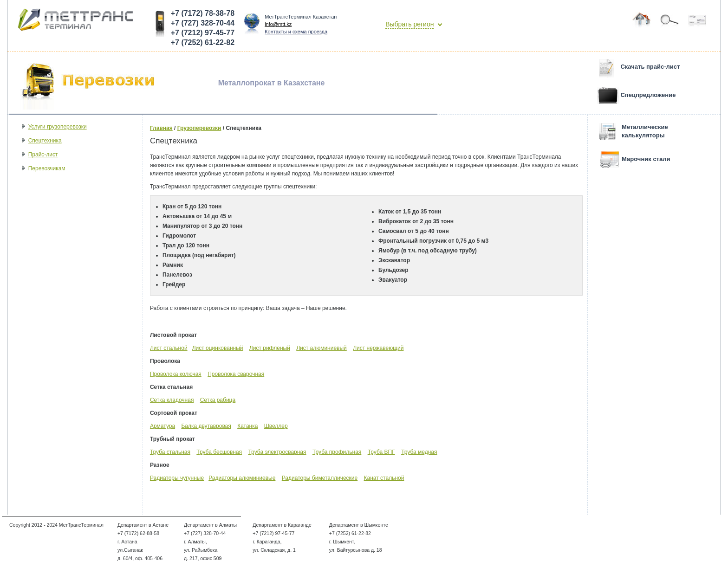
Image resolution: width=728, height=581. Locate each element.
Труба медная (419, 452)
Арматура (162, 426)
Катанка (247, 426)
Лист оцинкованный (218, 348)
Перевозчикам (47, 168)
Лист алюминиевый (322, 348)
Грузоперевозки (199, 128)
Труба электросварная (277, 452)
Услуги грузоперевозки (58, 127)
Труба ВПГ (381, 452)
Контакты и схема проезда (296, 32)
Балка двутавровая (206, 426)
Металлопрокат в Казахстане (272, 83)
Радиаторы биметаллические (320, 478)
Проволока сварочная (236, 374)
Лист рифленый (270, 348)
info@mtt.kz (278, 24)
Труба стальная (170, 452)
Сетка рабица (218, 400)
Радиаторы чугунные (177, 478)
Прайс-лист (43, 155)
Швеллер (276, 426)
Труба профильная (337, 452)
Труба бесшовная (219, 452)
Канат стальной (384, 478)
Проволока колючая (176, 374)
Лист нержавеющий (378, 348)
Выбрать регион (409, 24)
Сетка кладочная (172, 400)
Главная (161, 128)
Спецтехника (45, 141)
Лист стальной (169, 348)
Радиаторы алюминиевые (242, 478)
